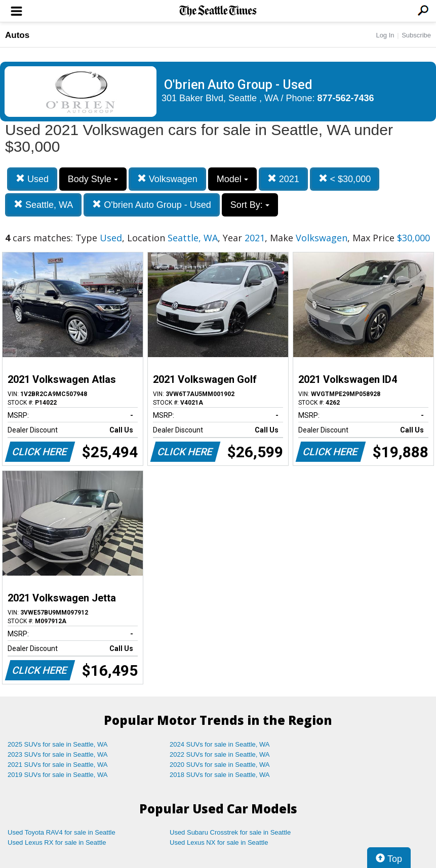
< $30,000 (345, 179)
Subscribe (416, 35)
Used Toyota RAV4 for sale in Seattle (62, 832)
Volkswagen (167, 179)
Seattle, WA (43, 205)
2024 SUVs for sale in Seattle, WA (220, 744)
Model (232, 179)
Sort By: (250, 205)
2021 (283, 179)
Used (32, 179)
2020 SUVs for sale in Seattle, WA (220, 765)
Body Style (93, 179)
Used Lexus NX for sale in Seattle (219, 842)
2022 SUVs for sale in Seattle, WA (220, 754)
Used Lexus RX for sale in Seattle (57, 842)
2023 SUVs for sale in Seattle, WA (58, 754)
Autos (17, 35)
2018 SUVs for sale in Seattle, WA (220, 775)
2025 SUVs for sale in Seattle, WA (58, 744)
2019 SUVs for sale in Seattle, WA (58, 775)
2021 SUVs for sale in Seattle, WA (58, 765)
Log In (385, 35)
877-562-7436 (346, 98)
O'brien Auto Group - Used (152, 205)
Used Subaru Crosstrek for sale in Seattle (230, 832)
